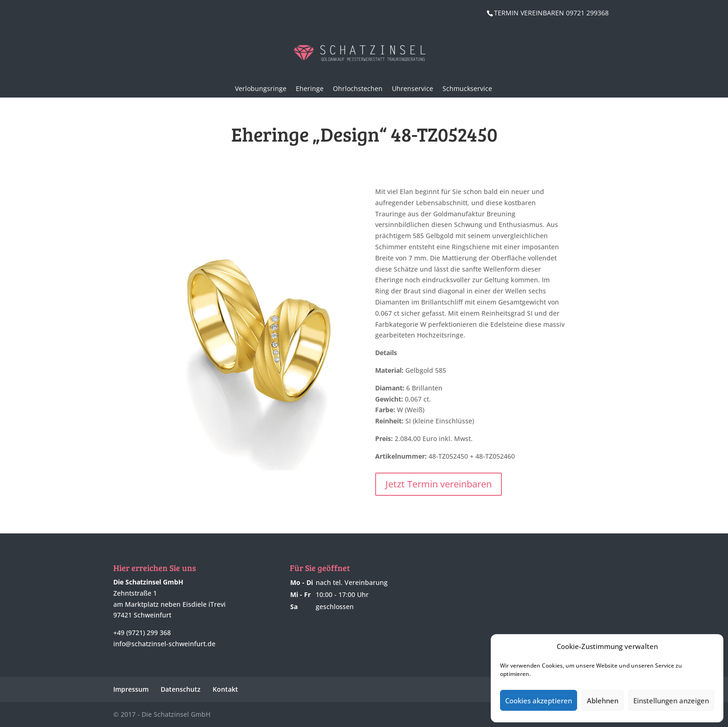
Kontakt (225, 689)
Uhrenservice (413, 88)
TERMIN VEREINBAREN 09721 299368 (551, 13)
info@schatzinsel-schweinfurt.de (164, 644)
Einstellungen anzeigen (671, 701)
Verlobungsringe (261, 88)
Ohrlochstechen (358, 88)
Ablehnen (603, 701)
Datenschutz (181, 689)
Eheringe (310, 88)
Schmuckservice (467, 88)
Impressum (131, 689)
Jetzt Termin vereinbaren (439, 484)
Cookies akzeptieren (539, 701)
